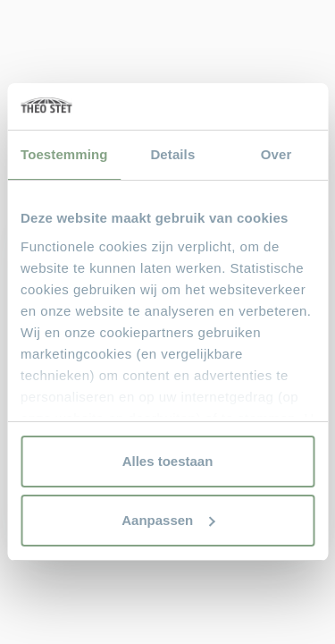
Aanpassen (168, 520)
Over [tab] (276, 154)
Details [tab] (172, 154)
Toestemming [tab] (64, 154)
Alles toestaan (168, 461)
